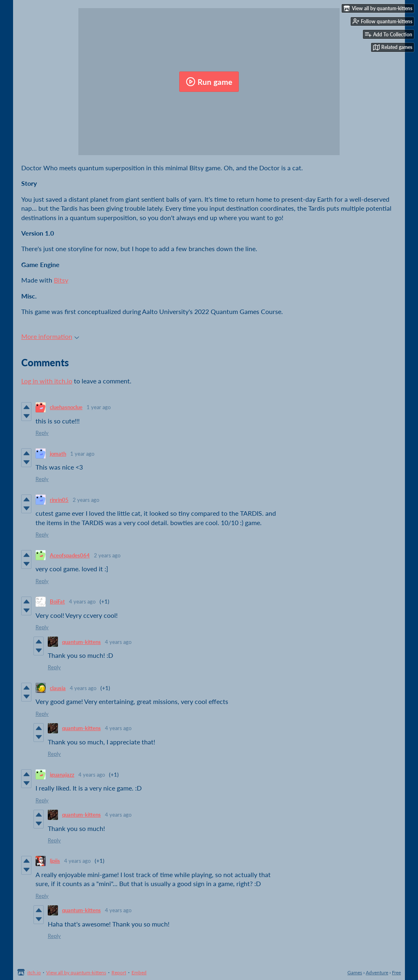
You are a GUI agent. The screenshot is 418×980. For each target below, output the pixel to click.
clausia (58, 688)
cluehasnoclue (66, 407)
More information (50, 336)
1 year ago (99, 407)
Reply (42, 433)
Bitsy (61, 280)
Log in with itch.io (47, 381)
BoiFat (57, 601)
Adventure (377, 972)
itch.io (34, 972)
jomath (58, 454)
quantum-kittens (81, 642)
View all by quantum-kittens (76, 972)
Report (119, 972)
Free (396, 972)
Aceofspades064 (70, 555)
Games (355, 972)
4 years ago (82, 601)
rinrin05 (59, 500)
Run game (209, 82)
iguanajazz (62, 775)
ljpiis (55, 861)
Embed (139, 972)
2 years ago (86, 500)
